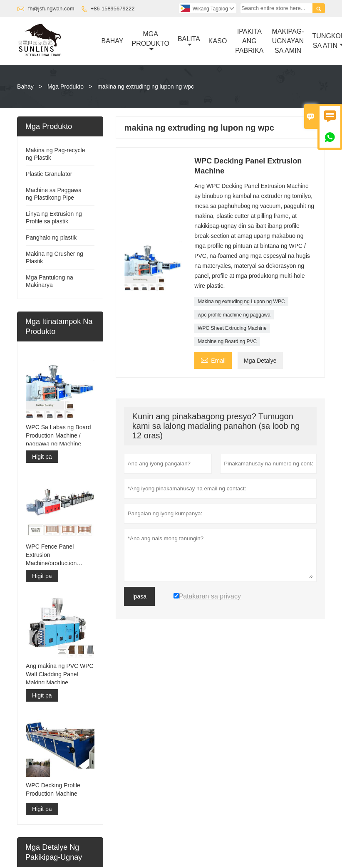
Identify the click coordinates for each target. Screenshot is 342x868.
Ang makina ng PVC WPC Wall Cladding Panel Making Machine (60, 674)
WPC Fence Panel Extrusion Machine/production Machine (51, 555)
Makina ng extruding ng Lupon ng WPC (241, 302)
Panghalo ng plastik (51, 237)
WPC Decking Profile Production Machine (53, 789)
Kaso (218, 41)
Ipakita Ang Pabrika (249, 41)
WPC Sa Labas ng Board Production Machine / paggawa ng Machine (58, 435)
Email (213, 360)
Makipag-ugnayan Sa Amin (288, 41)
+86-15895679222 (113, 9)
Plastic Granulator (49, 174)
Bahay (112, 41)
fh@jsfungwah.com (51, 9)
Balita (189, 42)
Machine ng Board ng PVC (227, 341)
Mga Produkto (151, 41)
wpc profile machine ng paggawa (234, 315)
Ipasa (139, 596)
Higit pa (42, 457)
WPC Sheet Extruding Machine (232, 328)
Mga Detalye (260, 361)
